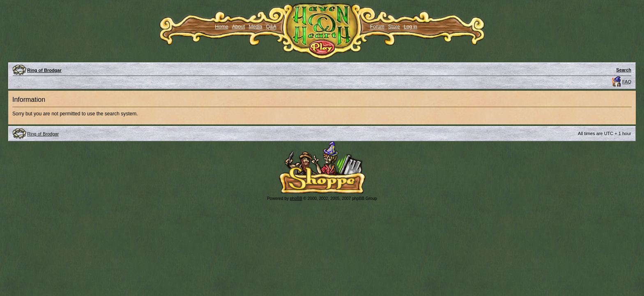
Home (222, 27)
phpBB (296, 198)
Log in (411, 27)
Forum (377, 27)
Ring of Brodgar (44, 70)
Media (256, 27)
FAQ (627, 82)
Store (394, 27)
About (238, 27)
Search (624, 70)
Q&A (271, 27)
